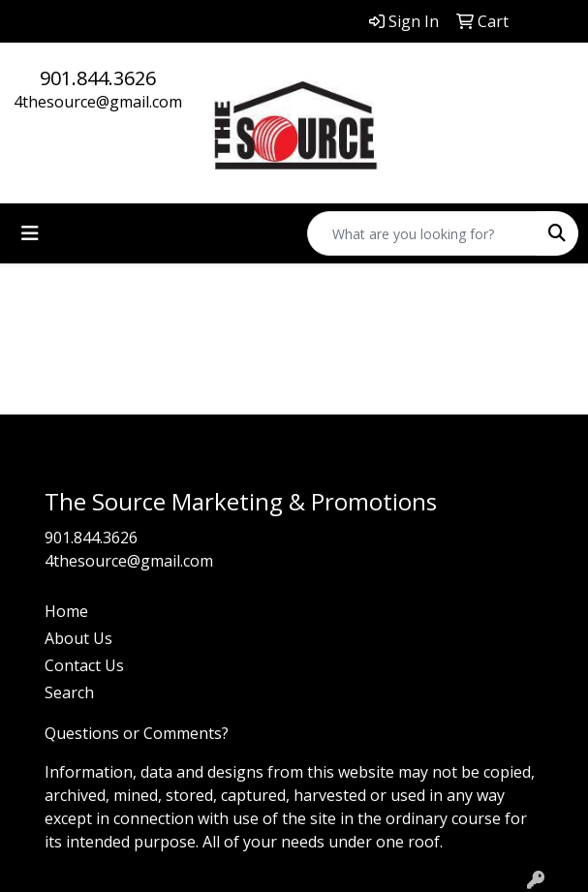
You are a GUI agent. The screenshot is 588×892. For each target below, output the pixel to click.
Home (66, 611)
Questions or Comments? (137, 733)
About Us (78, 638)
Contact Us (84, 665)
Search (69, 692)
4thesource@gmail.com (98, 102)
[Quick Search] (422, 233)
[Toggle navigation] (30, 233)
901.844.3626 (98, 78)
